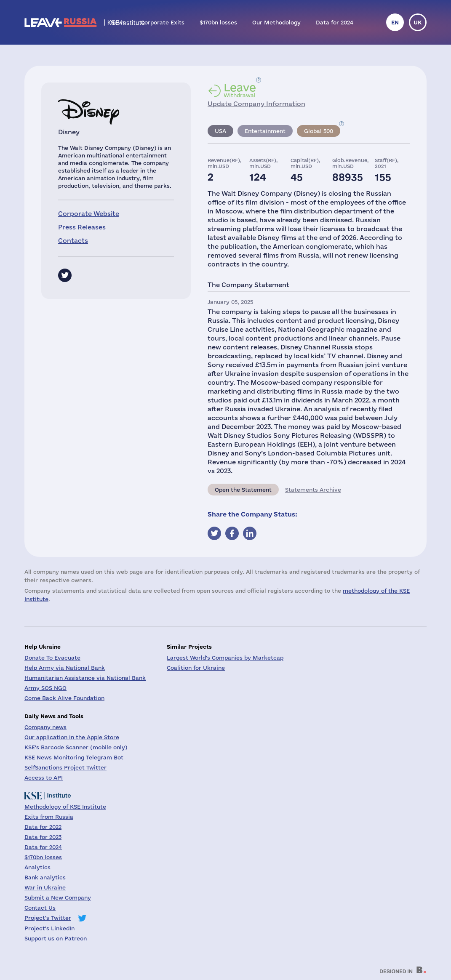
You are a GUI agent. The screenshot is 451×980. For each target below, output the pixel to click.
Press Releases (82, 227)
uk (418, 22)
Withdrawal (240, 90)
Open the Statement (243, 490)
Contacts (73, 241)
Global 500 (319, 131)
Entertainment (265, 131)
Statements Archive (313, 490)
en (395, 22)
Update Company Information (256, 104)
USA (220, 131)
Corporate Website (89, 214)
